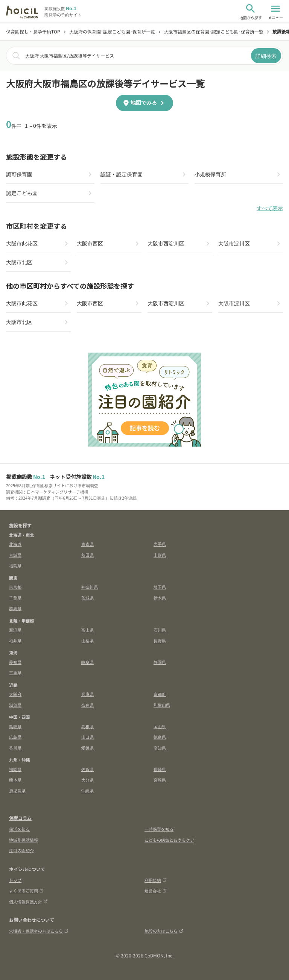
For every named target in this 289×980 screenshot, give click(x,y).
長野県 (160, 641)
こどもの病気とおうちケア (169, 840)
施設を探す (20, 525)
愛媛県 (87, 748)
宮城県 (15, 555)
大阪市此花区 (22, 243)
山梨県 (87, 641)
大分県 (87, 780)
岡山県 (160, 726)
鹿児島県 (17, 791)
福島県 (15, 565)
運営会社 (156, 891)
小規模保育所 (210, 174)
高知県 (160, 748)
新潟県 (15, 630)
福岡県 (15, 769)
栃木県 (160, 598)
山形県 (160, 555)
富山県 (87, 630)
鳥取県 (15, 726)
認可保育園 (19, 174)
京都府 (160, 694)
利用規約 (156, 880)
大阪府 (15, 694)
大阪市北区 (19, 262)
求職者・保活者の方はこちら (39, 931)
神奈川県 (90, 587)
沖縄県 (87, 791)
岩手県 (160, 544)
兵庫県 (87, 694)
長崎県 (160, 769)
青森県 (87, 544)
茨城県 (87, 598)
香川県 (15, 748)
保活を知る (19, 829)
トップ (15, 880)
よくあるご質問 (26, 891)
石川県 (160, 630)
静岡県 (160, 662)
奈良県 (87, 705)
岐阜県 (87, 662)
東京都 (15, 587)
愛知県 (15, 662)
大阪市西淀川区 (166, 243)
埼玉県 (160, 587)
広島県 (15, 737)
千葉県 (15, 598)
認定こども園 (22, 193)
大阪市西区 (90, 243)
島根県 (87, 726)
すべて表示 (270, 208)
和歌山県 (162, 705)
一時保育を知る (159, 829)
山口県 (87, 737)
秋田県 (87, 555)
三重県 (15, 673)
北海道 (15, 544)
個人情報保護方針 (28, 901)
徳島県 (160, 737)
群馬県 (15, 608)
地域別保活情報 (24, 840)
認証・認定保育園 (122, 174)
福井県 (15, 641)
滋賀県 (15, 705)
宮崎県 (160, 780)
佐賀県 (87, 769)
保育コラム (20, 818)
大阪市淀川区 (234, 243)
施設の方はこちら (164, 931)
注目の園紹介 (21, 850)
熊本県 (15, 780)
